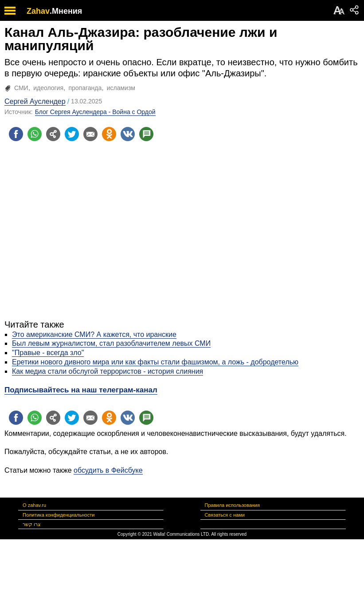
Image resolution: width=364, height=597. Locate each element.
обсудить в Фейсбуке (108, 470)
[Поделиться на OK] (109, 134)
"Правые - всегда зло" (48, 353)
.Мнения (66, 11)
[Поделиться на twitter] (72, 134)
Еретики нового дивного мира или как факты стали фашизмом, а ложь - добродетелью (155, 362)
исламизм (121, 88)
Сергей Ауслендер (35, 101)
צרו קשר (32, 524)
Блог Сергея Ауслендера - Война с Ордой (95, 112)
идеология (48, 88)
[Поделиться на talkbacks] (146, 134)
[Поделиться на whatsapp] (35, 134)
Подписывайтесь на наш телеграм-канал (81, 390)
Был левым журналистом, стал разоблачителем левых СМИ (111, 343)
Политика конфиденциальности (59, 515)
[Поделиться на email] (90, 134)
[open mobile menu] (10, 10)
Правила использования (232, 505)
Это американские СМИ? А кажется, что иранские (94, 334)
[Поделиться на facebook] (16, 134)
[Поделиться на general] (53, 134)
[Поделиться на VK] (128, 134)
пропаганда (85, 88)
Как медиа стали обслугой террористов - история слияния (108, 371)
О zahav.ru (34, 505)
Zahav (38, 11)
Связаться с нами (225, 515)
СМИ (21, 88)
